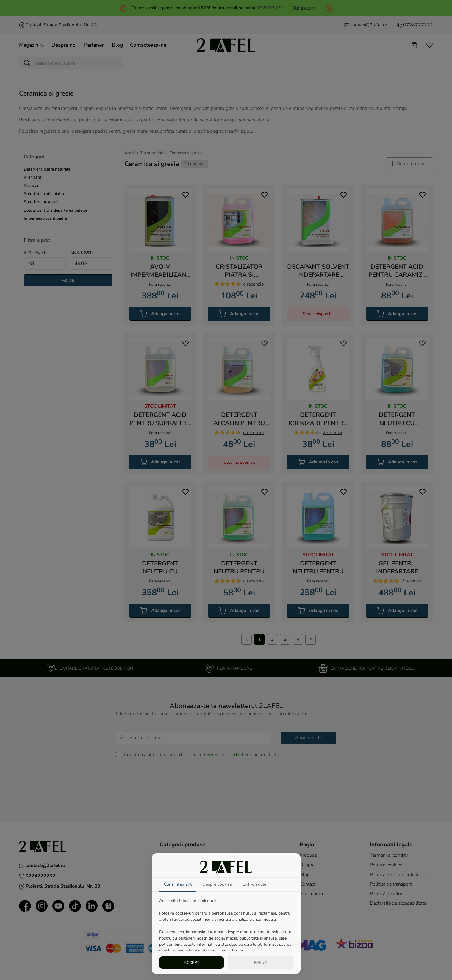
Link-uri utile (254, 884)
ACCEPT (192, 963)
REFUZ (260, 963)
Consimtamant (178, 884)
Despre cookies (217, 884)
